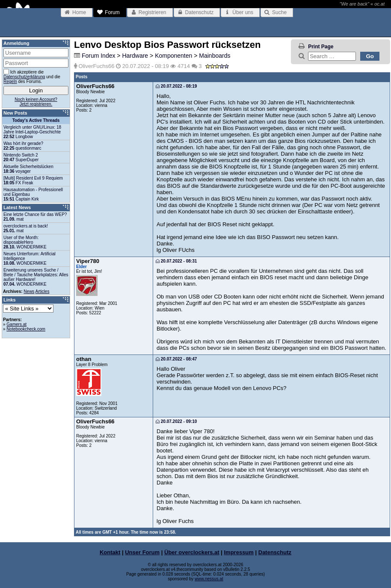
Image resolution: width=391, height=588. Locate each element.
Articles (43, 291)
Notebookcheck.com (26, 329)
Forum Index (99, 56)
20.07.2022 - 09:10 (176, 421)
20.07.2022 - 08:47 (176, 359)
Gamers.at (16, 324)
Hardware (135, 56)
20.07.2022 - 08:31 (176, 261)
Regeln (10, 81)
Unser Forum (142, 552)
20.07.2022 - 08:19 (176, 86)
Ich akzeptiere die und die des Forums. (32, 76)
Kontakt (110, 552)
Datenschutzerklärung (24, 77)
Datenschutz (275, 552)
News (29, 291)
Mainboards (215, 56)
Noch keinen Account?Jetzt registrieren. (36, 102)
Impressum (239, 552)
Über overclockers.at (192, 552)
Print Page (321, 47)
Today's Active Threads (36, 120)
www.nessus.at (209, 579)
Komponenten (173, 56)
